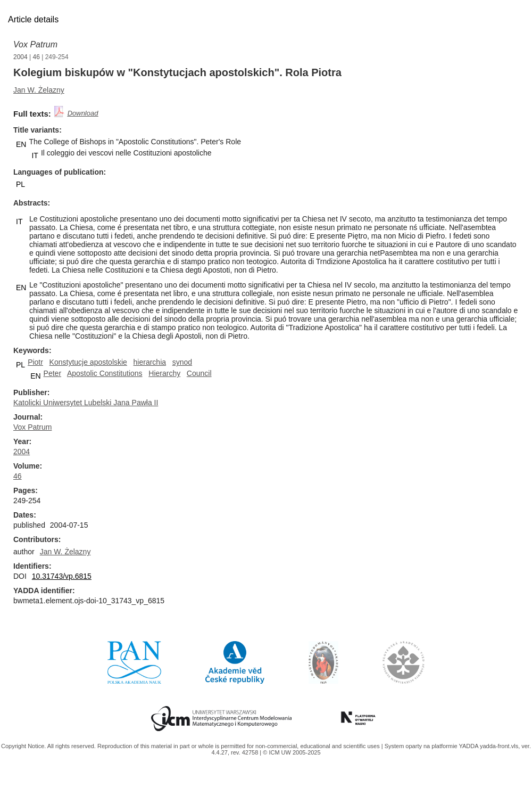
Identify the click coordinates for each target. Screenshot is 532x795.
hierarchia (150, 362)
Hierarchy (164, 373)
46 (36, 57)
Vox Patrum (35, 44)
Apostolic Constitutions (105, 373)
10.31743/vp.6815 (62, 576)
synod (182, 362)
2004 (20, 57)
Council (199, 373)
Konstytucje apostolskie (88, 362)
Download (83, 113)
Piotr (35, 362)
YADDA (469, 746)
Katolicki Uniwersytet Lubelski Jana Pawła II (86, 403)
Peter (52, 373)
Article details (33, 19)
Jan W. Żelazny (39, 90)
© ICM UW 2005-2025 (292, 752)
